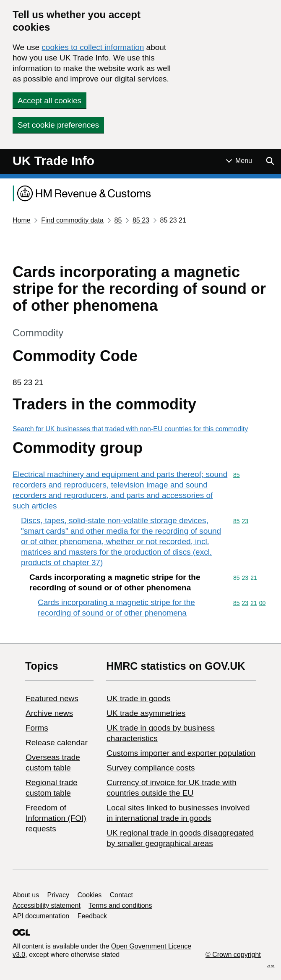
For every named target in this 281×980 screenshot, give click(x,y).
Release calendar (57, 743)
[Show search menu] (270, 161)
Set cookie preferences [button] (58, 125)
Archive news (49, 713)
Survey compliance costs (151, 768)
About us (26, 895)
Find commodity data (72, 220)
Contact (121, 895)
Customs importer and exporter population (181, 753)
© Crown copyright (233, 955)
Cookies (90, 895)
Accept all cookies (49, 101)
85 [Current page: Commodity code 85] (118, 220)
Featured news (52, 698)
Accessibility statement (47, 905)
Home (22, 220)
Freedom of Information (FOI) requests (56, 818)
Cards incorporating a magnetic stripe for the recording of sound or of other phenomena (116, 608)
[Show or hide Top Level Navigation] (239, 161)
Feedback (92, 916)
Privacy (58, 895)
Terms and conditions (120, 905)
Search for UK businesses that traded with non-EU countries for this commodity (130, 429)
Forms (37, 728)
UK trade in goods (138, 698)
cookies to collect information (93, 47)
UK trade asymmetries (146, 713)
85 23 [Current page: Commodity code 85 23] (141, 220)
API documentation (41, 916)
